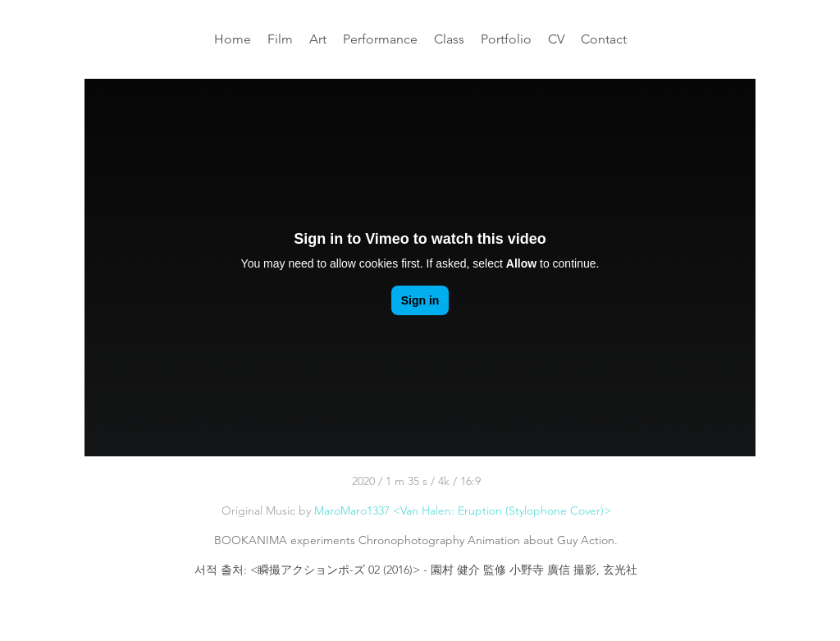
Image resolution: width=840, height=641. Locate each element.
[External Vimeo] (420, 268)
